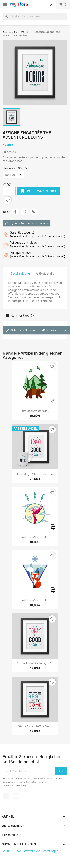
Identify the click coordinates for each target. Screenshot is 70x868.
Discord (16, 796)
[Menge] (7, 191)
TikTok (6, 796)
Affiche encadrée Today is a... (35, 663)
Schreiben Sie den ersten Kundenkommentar (36, 330)
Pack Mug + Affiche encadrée (35, 474)
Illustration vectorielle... (35, 411)
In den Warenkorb (38, 191)
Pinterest (34, 212)
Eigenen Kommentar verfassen (26, 223)
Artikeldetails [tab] (45, 274)
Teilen (15, 212)
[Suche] (35, 16)
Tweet (25, 212)
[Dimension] (13, 175)
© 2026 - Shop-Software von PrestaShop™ (31, 851)
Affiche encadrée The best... (35, 726)
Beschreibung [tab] (20, 274)
